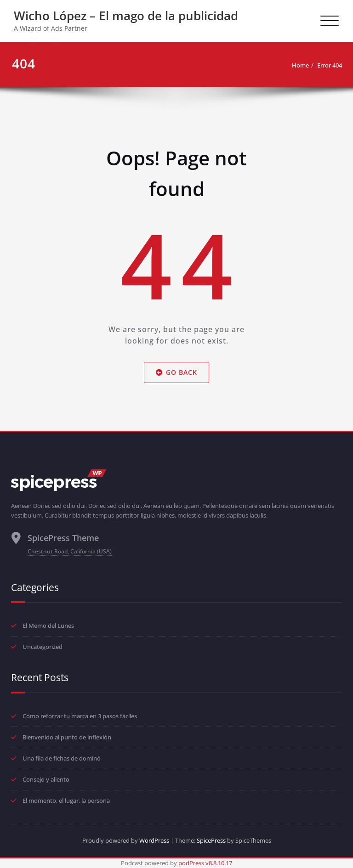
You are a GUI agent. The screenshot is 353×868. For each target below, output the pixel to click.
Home (300, 65)
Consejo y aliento (46, 779)
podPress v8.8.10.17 (205, 863)
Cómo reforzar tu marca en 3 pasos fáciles (80, 716)
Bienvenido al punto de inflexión (67, 737)
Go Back (176, 373)
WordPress (154, 840)
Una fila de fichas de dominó (62, 758)
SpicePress (211, 840)
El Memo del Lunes (48, 626)
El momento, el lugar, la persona (66, 800)
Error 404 (330, 65)
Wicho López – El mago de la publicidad (126, 16)
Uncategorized (43, 647)
